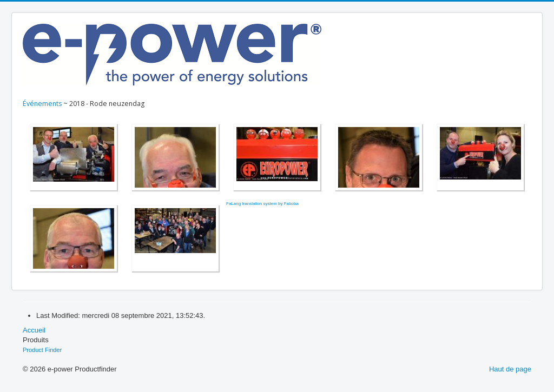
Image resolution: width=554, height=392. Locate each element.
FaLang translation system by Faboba (262, 204)
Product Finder (42, 350)
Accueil (34, 330)
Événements (42, 104)
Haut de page (510, 369)
